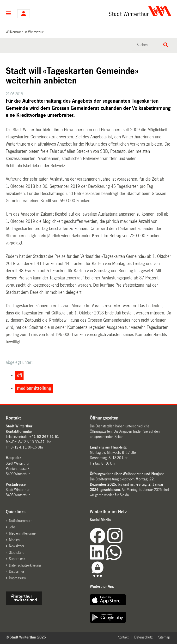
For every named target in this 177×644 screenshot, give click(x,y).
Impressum (17, 578)
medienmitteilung (34, 388)
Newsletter (17, 546)
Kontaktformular (19, 431)
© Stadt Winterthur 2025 (26, 637)
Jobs (12, 527)
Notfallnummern (21, 521)
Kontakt (123, 637)
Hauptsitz (13, 458)
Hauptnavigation (9, 14)
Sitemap (164, 637)
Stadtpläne (17, 552)
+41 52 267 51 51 (44, 437)
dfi (19, 375)
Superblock (17, 559)
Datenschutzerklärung (25, 565)
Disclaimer (17, 571)
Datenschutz (143, 637)
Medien (14, 540)
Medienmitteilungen (23, 533)
